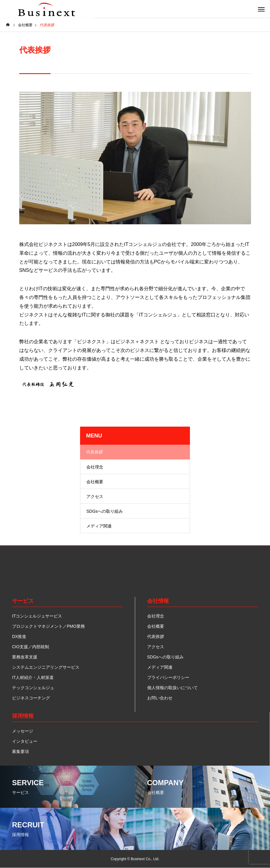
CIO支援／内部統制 (31, 647)
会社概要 (95, 482)
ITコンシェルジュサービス (37, 616)
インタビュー (25, 741)
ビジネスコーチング (31, 698)
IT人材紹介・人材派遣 (33, 677)
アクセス (95, 496)
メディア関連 (99, 526)
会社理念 (95, 467)
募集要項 (20, 751)
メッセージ (23, 731)
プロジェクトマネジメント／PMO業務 (48, 626)
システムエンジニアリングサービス (46, 667)
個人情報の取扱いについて (172, 688)
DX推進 (19, 636)
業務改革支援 (25, 657)
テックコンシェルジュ (33, 688)
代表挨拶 (95, 452)
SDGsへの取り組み (105, 511)
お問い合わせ (160, 698)
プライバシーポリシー (168, 677)
